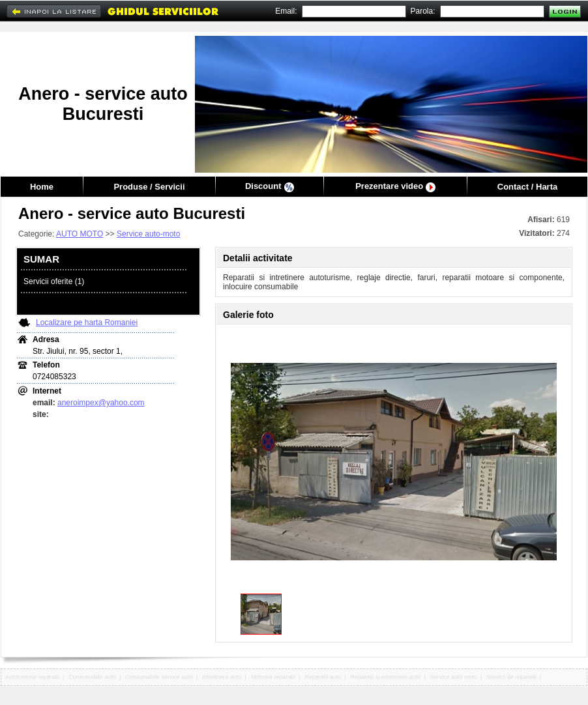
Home (42, 187)
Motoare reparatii (273, 677)
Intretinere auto (222, 677)
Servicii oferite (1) (54, 281)
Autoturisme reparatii (32, 677)
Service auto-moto (148, 234)
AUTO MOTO (80, 234)
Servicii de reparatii (511, 677)
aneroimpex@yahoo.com (101, 403)
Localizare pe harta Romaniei (87, 323)
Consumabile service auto (159, 677)
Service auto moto (453, 677)
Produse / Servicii (149, 187)
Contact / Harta (527, 187)
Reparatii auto (323, 677)
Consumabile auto (92, 677)
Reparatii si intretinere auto (386, 677)
